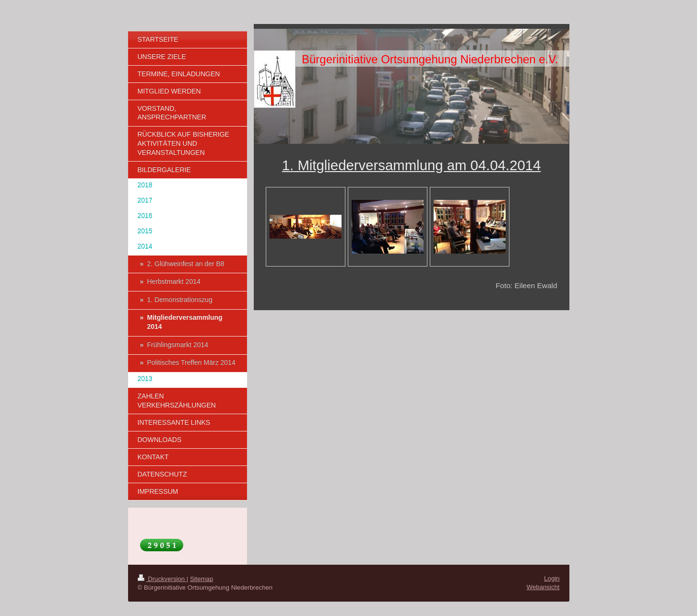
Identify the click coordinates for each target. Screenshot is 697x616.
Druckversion (162, 579)
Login (552, 578)
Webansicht (543, 587)
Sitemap (201, 579)
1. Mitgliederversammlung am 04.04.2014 (412, 165)
